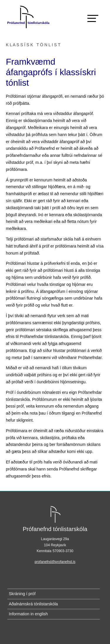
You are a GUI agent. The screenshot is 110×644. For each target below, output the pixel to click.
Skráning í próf (22, 594)
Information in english (28, 614)
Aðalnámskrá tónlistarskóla (33, 604)
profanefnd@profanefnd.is (55, 562)
